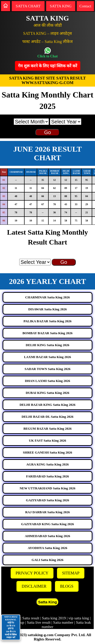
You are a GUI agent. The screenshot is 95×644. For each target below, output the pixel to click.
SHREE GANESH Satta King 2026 (47, 452)
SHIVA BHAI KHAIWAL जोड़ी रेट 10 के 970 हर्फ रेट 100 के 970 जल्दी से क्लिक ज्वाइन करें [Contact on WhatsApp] (11, 627)
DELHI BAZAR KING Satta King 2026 (48, 405)
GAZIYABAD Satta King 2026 (47, 500)
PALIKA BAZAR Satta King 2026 (48, 321)
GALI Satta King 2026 (48, 560)
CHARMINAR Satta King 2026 (48, 297)
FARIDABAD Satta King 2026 (48, 476)
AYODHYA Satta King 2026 (47, 548)
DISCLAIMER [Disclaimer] (34, 586)
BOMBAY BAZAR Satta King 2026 (48, 333)
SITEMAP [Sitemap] (71, 573)
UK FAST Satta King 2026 (48, 440)
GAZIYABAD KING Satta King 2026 (47, 524)
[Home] (6, 6)
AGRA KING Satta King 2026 (48, 464)
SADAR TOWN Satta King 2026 (48, 369)
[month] (31, 122)
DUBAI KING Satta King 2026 (48, 393)
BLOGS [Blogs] (67, 586)
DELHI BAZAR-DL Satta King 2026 (47, 417)
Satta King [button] (47, 602)
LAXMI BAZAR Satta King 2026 (48, 357)
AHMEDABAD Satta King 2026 (48, 536)
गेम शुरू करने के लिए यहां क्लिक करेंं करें (48, 66)
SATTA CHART (28, 6)
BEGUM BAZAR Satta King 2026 (48, 429)
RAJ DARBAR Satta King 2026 (47, 512)
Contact (86, 6)
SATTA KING (61, 6)
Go (48, 132)
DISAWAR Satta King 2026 (47, 309)
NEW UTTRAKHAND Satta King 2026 (47, 488)
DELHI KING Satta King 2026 (48, 345)
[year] (66, 122)
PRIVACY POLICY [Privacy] (32, 573)
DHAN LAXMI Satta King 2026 (47, 381)
